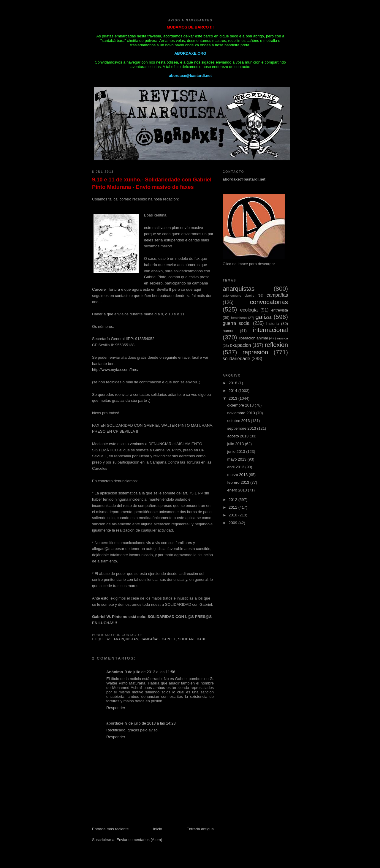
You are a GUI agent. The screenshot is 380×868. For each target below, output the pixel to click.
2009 (233, 523)
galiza (263, 317)
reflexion (276, 345)
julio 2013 (236, 444)
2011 (233, 507)
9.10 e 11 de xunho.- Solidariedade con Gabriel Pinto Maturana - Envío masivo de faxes (152, 183)
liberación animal (254, 338)
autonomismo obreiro (238, 296)
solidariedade (192, 639)
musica (282, 338)
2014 (233, 391)
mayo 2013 (237, 459)
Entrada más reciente (110, 829)
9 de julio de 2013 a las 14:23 (151, 723)
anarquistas (126, 639)
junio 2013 (237, 452)
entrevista (280, 310)
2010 (233, 515)
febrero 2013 (239, 482)
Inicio (158, 829)
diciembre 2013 (241, 405)
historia (273, 324)
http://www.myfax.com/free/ (115, 370)
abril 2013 (236, 467)
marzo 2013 (238, 475)
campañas (150, 639)
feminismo (239, 318)
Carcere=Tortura (106, 289)
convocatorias (269, 302)
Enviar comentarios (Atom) (139, 840)
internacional (270, 330)
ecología (249, 310)
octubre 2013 (239, 421)
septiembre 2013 (242, 428)
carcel (169, 639)
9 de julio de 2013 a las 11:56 (150, 672)
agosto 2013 (239, 436)
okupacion (240, 345)
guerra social (237, 323)
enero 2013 (238, 490)
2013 (233, 398)
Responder (116, 708)
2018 (233, 383)
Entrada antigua (200, 829)
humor (228, 331)
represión (255, 352)
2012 (233, 500)
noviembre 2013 (242, 413)
